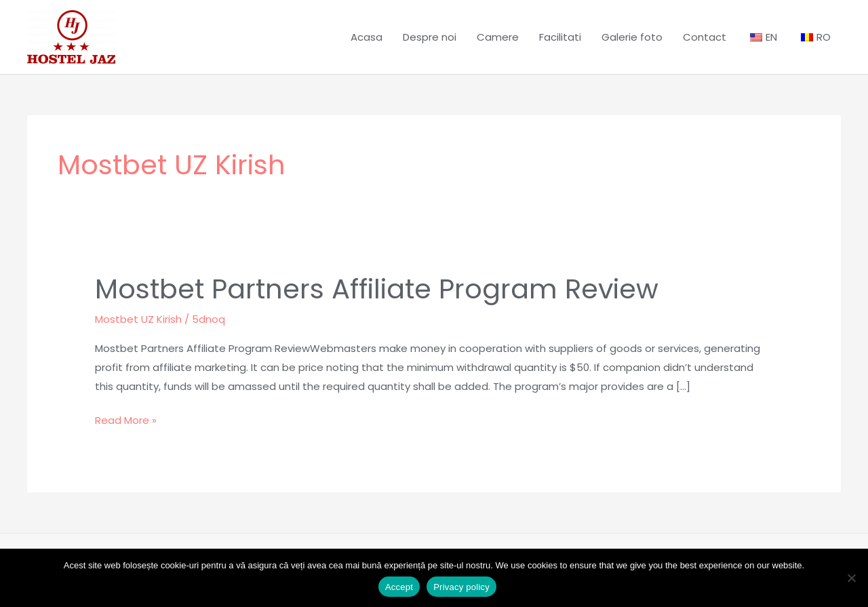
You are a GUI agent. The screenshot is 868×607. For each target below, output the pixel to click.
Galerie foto (632, 37)
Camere (498, 37)
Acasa (367, 37)
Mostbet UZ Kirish (138, 319)
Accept (399, 587)
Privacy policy (461, 587)
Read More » (126, 419)
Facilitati (560, 37)
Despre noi (430, 37)
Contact (705, 37)
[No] (851, 578)
